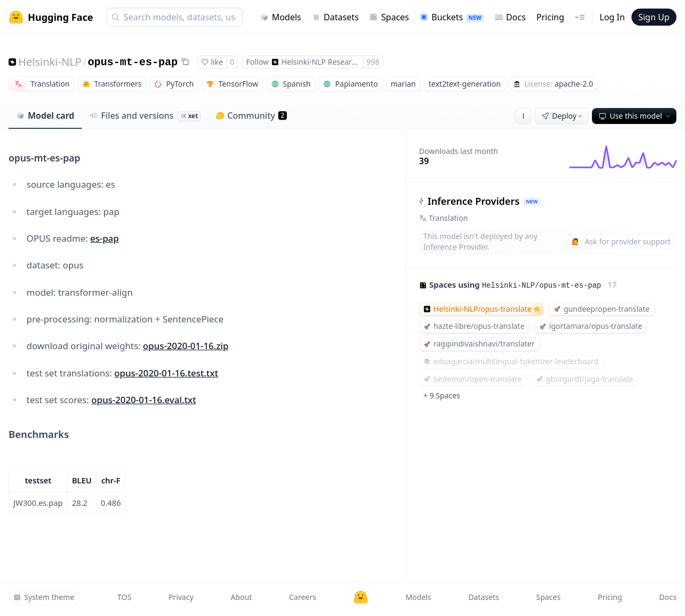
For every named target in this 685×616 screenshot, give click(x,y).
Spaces (389, 17)
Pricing (550, 17)
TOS (124, 597)
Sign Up (654, 17)
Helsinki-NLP (50, 62)
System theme (44, 597)
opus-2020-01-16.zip (186, 346)
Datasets (336, 17)
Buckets (451, 17)
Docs (510, 17)
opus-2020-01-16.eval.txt (144, 400)
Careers (302, 597)
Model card (45, 115)
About (241, 597)
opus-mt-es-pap (133, 62)
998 (373, 62)
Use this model (635, 116)
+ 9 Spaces (442, 395)
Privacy (181, 597)
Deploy (563, 116)
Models (281, 17)
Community (251, 115)
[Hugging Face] (361, 597)
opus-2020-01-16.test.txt (166, 373)
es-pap (105, 238)
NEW (532, 201)
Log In (612, 17)
